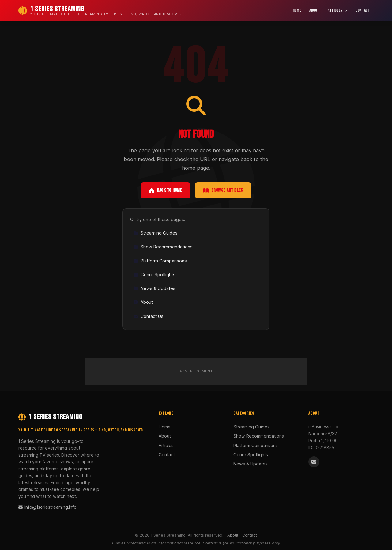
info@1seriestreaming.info (47, 507)
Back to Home (166, 190)
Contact (363, 10)
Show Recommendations (163, 247)
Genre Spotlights (154, 275)
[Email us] (314, 462)
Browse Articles (223, 190)
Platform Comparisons (160, 261)
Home (297, 10)
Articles (338, 10)
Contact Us (148, 316)
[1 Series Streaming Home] (100, 11)
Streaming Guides (155, 233)
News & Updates (154, 288)
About (314, 10)
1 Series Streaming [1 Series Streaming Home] (50, 417)
